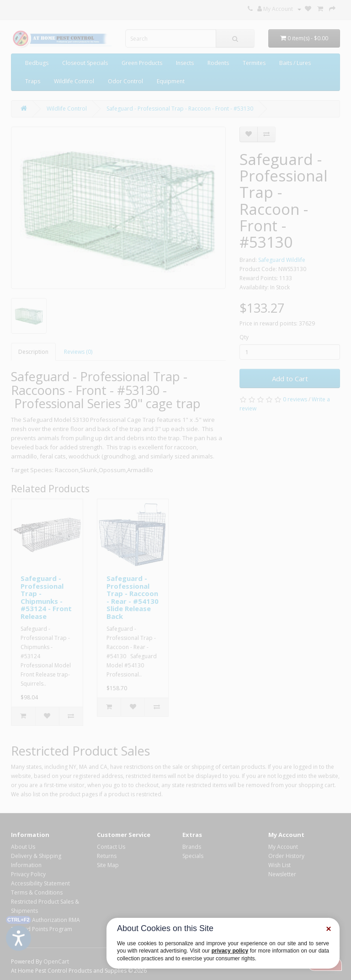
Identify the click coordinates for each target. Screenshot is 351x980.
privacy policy (230, 951)
